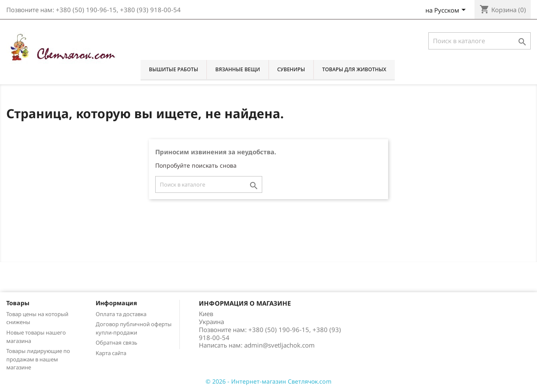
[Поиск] (480, 41)
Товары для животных (354, 69)
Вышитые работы (173, 69)
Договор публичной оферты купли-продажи (134, 328)
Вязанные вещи (237, 69)
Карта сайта (111, 353)
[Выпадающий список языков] (447, 11)
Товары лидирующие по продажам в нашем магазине (38, 359)
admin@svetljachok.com (279, 345)
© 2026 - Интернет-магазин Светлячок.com (268, 381)
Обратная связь (116, 343)
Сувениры (291, 69)
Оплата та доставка (121, 314)
